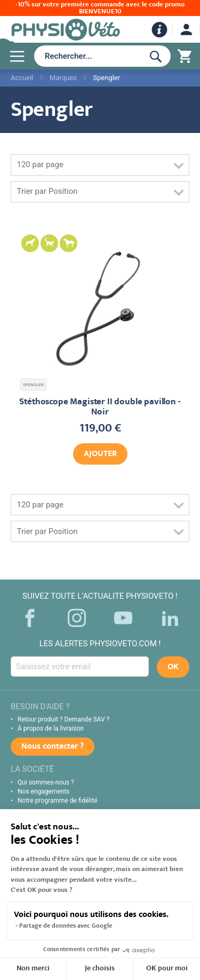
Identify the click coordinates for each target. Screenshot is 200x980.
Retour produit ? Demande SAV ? (63, 719)
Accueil (22, 78)
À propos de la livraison (51, 728)
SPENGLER (33, 385)
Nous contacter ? (53, 747)
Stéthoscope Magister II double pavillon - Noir (100, 407)
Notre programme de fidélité (58, 801)
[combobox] (87, 56)
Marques (63, 78)
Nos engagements (44, 791)
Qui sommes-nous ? (46, 782)
